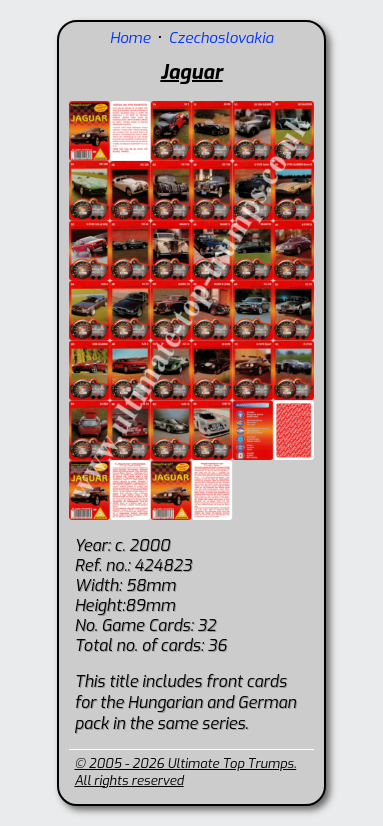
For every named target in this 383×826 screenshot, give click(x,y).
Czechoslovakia (220, 38)
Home (130, 38)
